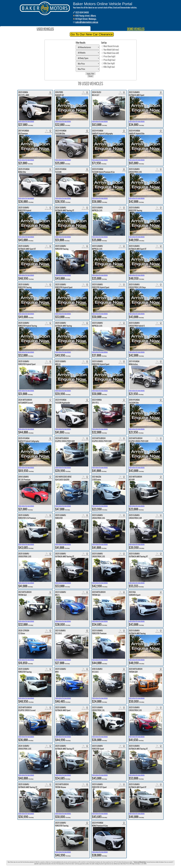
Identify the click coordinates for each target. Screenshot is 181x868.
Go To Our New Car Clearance (92, 34)
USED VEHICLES (45, 29)
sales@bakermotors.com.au (87, 22)
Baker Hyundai (88, 867)
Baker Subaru (68, 867)
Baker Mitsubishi (104, 867)
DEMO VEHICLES (136, 29)
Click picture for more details (26, 121)
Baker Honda (96, 867)
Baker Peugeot (113, 867)
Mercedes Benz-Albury (78, 867)
